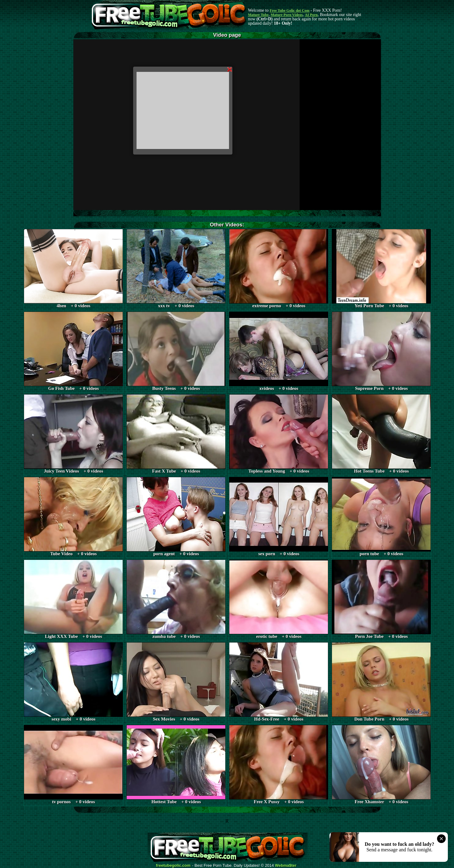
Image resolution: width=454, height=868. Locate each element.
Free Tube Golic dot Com (290, 10)
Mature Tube (258, 15)
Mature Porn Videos (287, 15)
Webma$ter (286, 866)
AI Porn (311, 15)
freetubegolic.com (173, 866)
